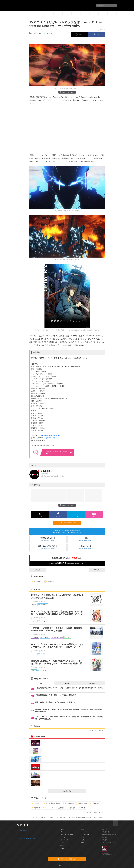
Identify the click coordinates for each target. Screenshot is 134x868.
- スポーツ (63, 845)
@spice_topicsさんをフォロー (27, 838)
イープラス (34, 817)
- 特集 (82, 843)
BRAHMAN (82, 803)
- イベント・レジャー (66, 835)
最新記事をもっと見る (96, 730)
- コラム (83, 840)
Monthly (92, 683)
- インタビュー (85, 835)
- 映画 (62, 848)
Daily (42, 683)
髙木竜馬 (60, 808)
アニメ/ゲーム (38, 582)
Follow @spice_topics (48, 540)
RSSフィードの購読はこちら (68, 523)
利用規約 (104, 840)
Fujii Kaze (36, 803)
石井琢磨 (36, 808)
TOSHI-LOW (48, 808)
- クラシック (64, 837)
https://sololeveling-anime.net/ (50, 435)
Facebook (24, 830)
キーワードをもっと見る (95, 812)
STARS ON (95, 803)
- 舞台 (62, 832)
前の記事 (36, 570)
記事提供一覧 (106, 832)
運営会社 (104, 829)
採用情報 (104, 837)
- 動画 (82, 829)
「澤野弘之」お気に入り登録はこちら (58, 452)
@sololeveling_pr (51, 438)
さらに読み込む (73, 791)
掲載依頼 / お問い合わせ (109, 835)
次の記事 (99, 570)
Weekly (67, 683)
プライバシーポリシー (108, 843)
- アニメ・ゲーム (65, 840)
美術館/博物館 (69, 803)
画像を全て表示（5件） (67, 92)
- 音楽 (62, 829)
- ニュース (84, 832)
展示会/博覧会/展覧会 (52, 803)
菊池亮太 (72, 808)
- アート (62, 843)
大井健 (82, 808)
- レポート (84, 837)
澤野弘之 (50, 582)
